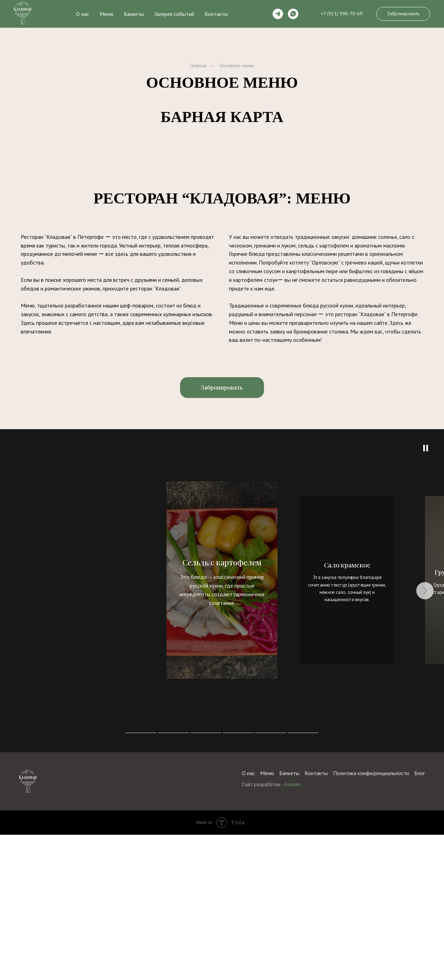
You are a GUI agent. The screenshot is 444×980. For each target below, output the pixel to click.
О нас (83, 14)
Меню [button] (106, 14)
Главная (198, 66)
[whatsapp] (293, 14)
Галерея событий (174, 14)
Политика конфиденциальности (371, 963)
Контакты (216, 14)
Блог (420, 963)
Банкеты (134, 14)
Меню (267, 963)
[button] (403, 14)
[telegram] (278, 14)
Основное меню (237, 66)
